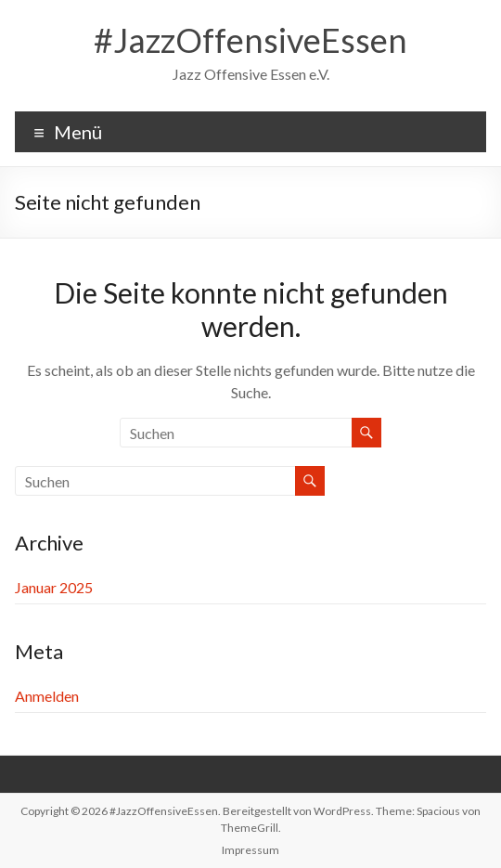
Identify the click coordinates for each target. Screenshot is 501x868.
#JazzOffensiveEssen (250, 40)
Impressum (250, 850)
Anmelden (47, 696)
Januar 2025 (54, 587)
